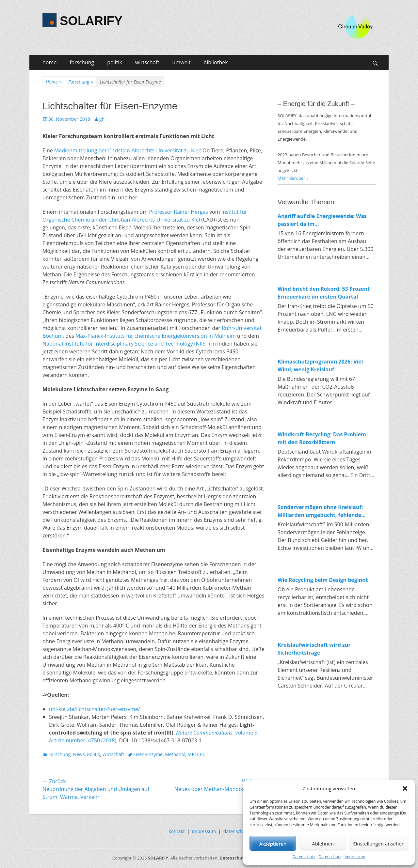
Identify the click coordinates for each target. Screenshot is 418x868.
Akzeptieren (273, 844)
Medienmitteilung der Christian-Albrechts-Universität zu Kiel (127, 150)
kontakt (177, 831)
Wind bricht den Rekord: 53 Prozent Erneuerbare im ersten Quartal (324, 293)
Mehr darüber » (293, 178)
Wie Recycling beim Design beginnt (323, 580)
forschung (82, 62)
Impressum (355, 857)
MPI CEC (197, 754)
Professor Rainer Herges (178, 212)
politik (115, 62)
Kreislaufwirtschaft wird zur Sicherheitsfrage (314, 649)
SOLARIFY (91, 21)
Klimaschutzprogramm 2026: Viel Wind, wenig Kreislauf (320, 365)
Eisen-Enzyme (148, 754)
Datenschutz (304, 857)
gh (102, 119)
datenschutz (236, 831)
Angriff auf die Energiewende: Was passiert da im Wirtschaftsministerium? (322, 220)
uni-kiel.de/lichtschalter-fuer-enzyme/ (95, 709)
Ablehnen (323, 844)
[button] (405, 788)
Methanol (175, 754)
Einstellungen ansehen (379, 844)
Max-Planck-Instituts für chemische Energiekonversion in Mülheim (156, 336)
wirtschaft (147, 62)
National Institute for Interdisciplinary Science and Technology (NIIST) (126, 344)
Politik (94, 754)
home (49, 62)
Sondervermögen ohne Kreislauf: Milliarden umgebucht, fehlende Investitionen (320, 511)
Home (54, 82)
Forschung (80, 82)
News (79, 754)
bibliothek (216, 62)
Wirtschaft (113, 754)
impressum (204, 831)
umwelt (182, 62)
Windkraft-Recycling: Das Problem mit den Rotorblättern (322, 438)
